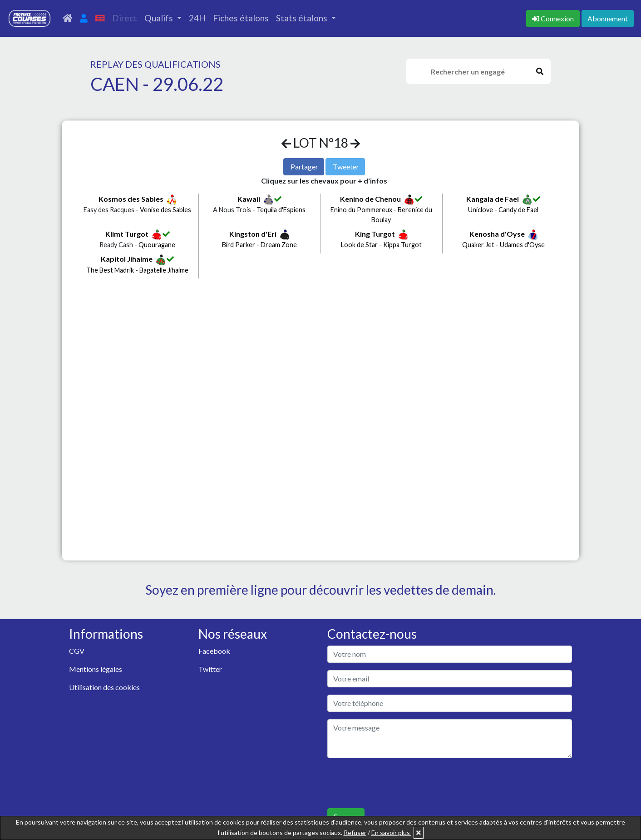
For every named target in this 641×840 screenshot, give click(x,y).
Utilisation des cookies (104, 687)
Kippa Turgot (402, 245)
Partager (304, 167)
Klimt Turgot (127, 234)
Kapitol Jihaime (127, 259)
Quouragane (157, 245)
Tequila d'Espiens (281, 210)
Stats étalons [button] (303, 18)
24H (197, 18)
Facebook (214, 651)
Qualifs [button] (160, 18)
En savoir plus (391, 833)
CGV (77, 651)
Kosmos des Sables (131, 199)
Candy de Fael (518, 210)
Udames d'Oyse (522, 245)
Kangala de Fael (493, 199)
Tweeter (346, 167)
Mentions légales (96, 669)
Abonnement (608, 18)
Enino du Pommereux (361, 210)
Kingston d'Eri (253, 234)
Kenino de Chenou (370, 199)
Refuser (355, 833)
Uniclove (481, 210)
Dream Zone (279, 245)
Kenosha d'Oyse (497, 234)
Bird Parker (239, 245)
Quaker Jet (478, 245)
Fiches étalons (241, 18)
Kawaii (249, 199)
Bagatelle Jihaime (164, 270)
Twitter (210, 669)
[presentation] (396, 783)
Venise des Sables (165, 210)
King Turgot (375, 234)
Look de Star (359, 245)
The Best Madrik (110, 270)
